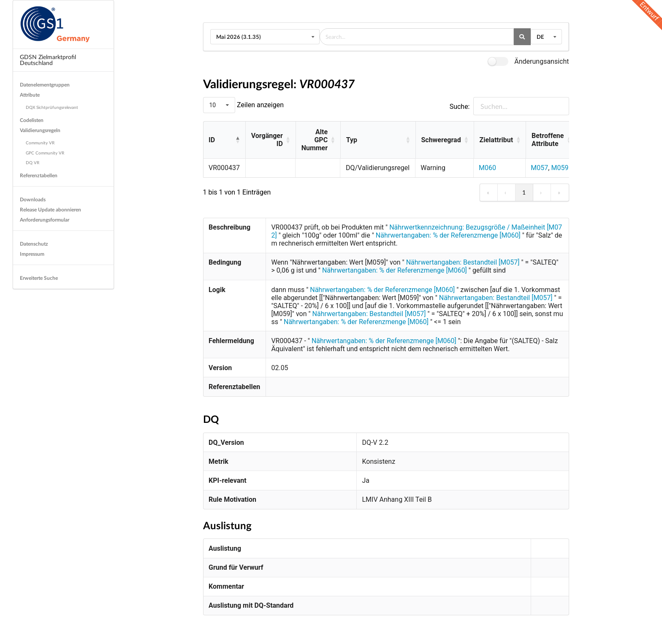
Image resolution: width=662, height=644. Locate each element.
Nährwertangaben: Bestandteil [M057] (463, 262)
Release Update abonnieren (50, 210)
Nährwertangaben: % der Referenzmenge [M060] (448, 235)
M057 (539, 168)
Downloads (33, 199)
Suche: (460, 107)
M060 (487, 168)
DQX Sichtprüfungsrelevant (52, 107)
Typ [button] (352, 140)
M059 (560, 168)
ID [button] (212, 140)
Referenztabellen (39, 175)
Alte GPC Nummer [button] (315, 140)
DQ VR (33, 162)
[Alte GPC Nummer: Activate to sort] (318, 140)
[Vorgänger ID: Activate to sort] (270, 140)
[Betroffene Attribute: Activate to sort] (551, 140)
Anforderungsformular (45, 220)
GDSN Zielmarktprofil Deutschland (48, 60)
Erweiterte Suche (39, 278)
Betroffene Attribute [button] (548, 140)
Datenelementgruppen (45, 85)
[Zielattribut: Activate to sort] (500, 140)
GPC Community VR (45, 153)
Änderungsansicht (541, 61)
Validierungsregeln (40, 130)
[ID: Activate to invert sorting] (224, 140)
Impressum (32, 254)
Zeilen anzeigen (259, 105)
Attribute (30, 95)
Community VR (40, 143)
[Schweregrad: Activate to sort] (445, 140)
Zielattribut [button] (496, 140)
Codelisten (32, 120)
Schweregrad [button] (441, 140)
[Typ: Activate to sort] (378, 140)
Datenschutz (34, 244)
